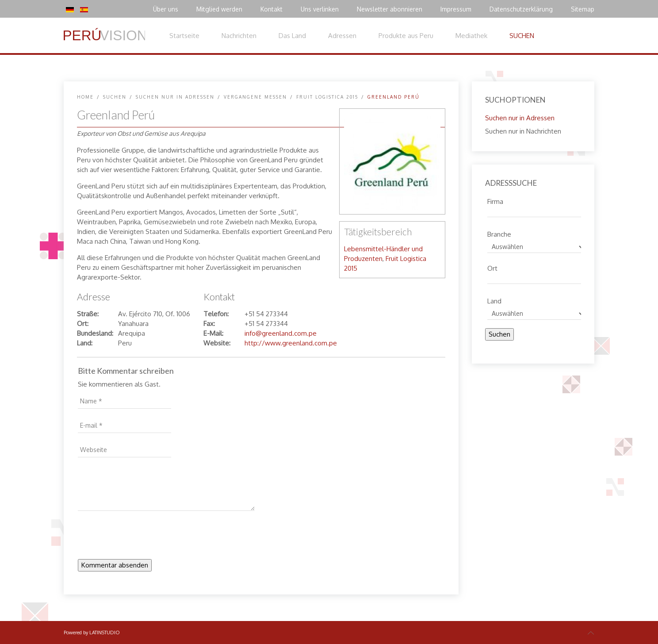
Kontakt (272, 9)
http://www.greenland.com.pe (291, 343)
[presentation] (145, 537)
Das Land (292, 36)
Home (85, 97)
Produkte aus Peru (406, 36)
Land (494, 300)
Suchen (499, 334)
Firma (495, 200)
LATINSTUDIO (105, 632)
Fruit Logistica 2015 (327, 97)
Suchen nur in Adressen (175, 97)
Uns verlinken (320, 9)
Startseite (184, 36)
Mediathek (471, 36)
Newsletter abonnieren (390, 9)
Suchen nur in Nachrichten (523, 131)
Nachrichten (239, 36)
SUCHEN (522, 36)
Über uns (166, 9)
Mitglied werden (219, 9)
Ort (492, 267)
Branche (499, 233)
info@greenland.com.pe (281, 333)
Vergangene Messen (255, 97)
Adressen (342, 36)
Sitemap (583, 9)
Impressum (456, 9)
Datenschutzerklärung (521, 9)
